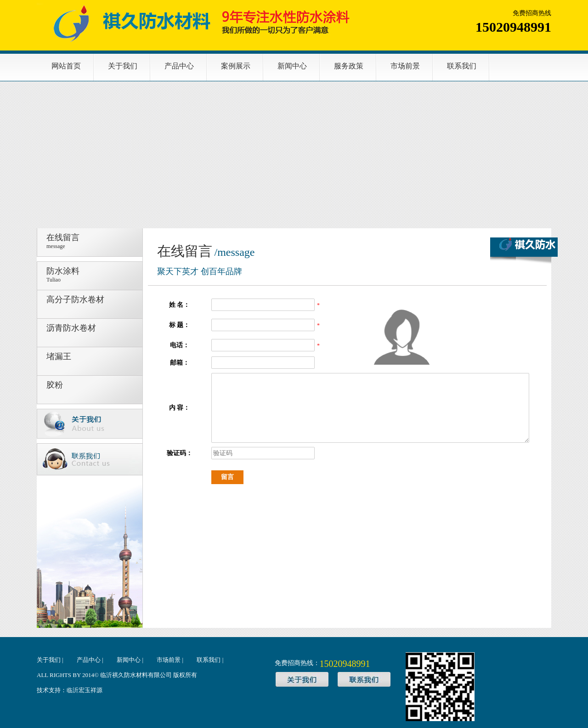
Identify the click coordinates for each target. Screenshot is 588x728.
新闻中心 (292, 66)
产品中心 (179, 66)
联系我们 (462, 66)
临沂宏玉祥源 (85, 690)
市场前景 (405, 66)
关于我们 (123, 66)
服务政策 (349, 66)
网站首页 (66, 66)
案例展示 (236, 66)
